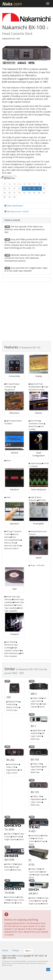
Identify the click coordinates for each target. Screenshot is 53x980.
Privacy (16, 950)
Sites (28, 951)
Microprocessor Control (18, 211)
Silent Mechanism (15, 206)
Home (5, 950)
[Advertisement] (26, 313)
